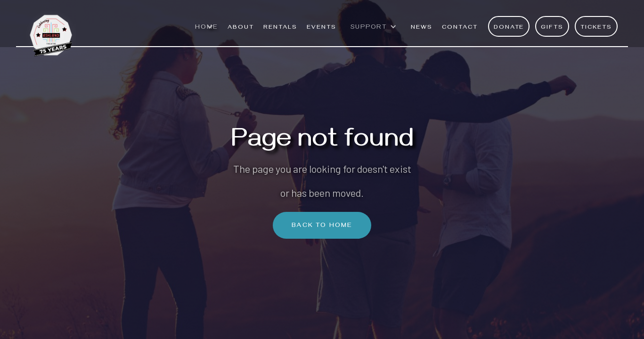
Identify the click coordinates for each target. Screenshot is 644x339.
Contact (460, 28)
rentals (280, 28)
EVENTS (322, 28)
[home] (51, 30)
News (422, 28)
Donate (509, 28)
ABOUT (241, 28)
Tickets (596, 28)
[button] (207, 32)
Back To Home (322, 226)
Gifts (552, 28)
